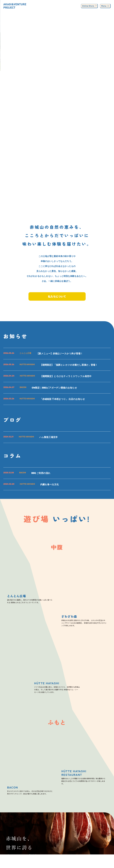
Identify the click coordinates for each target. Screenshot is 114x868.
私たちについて (57, 296)
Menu (105, 6)
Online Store (89, 6)
